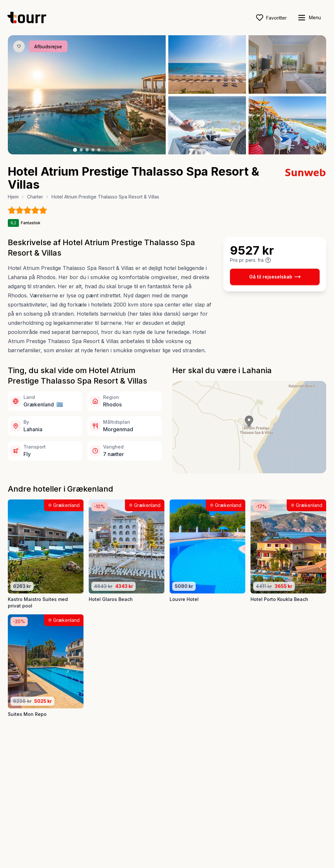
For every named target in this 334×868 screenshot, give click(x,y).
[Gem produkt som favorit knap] (19, 46)
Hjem (13, 197)
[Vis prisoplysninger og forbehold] (268, 260)
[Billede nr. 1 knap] (75, 150)
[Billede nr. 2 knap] (81, 150)
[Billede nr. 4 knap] (93, 150)
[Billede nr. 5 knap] (99, 150)
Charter (35, 197)
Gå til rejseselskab (275, 277)
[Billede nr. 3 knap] (87, 150)
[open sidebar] (309, 18)
